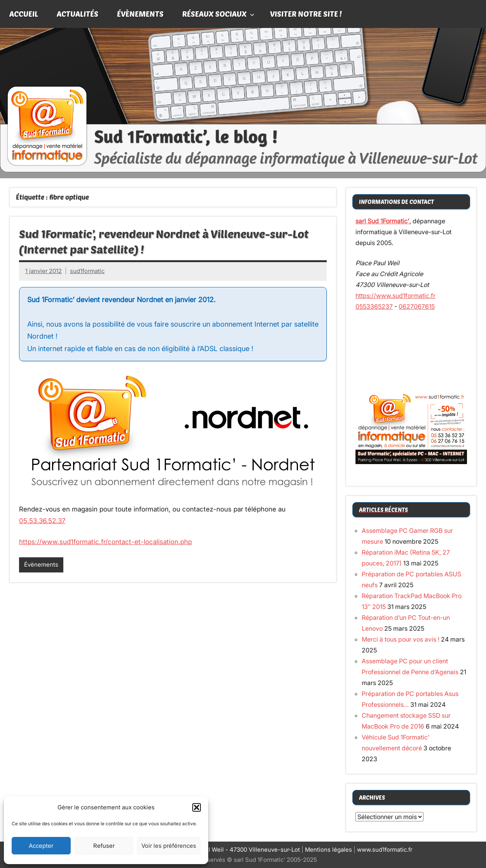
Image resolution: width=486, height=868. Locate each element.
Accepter (41, 846)
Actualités (78, 14)
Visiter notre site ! (306, 14)
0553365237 (374, 306)
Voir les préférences (169, 846)
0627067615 (417, 306)
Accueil (24, 14)
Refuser (104, 846)
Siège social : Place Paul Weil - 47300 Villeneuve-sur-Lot (222, 850)
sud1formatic (87, 271)
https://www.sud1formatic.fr (395, 296)
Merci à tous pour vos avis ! (401, 639)
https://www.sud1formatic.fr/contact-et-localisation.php (105, 542)
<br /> (411, 350)
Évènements (140, 14)
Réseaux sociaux (218, 14)
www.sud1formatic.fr (385, 850)
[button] (197, 807)
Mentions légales (328, 850)
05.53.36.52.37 (42, 521)
